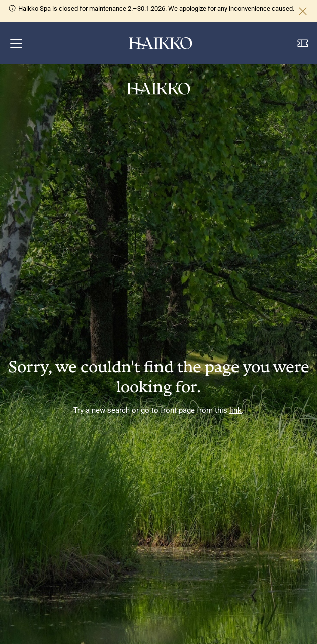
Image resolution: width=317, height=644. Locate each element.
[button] (16, 43)
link (235, 410)
